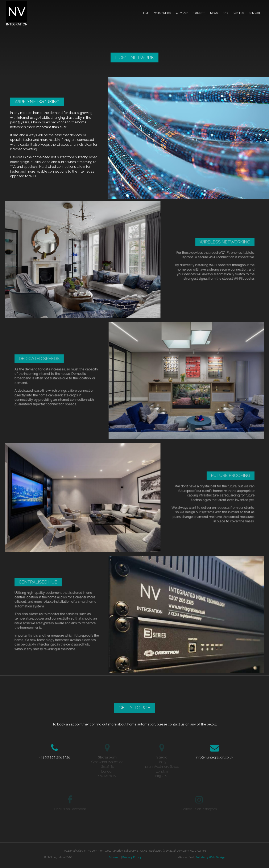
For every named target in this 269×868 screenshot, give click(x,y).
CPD (225, 13)
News (214, 13)
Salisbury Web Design (210, 857)
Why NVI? (182, 13)
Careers (238, 13)
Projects (199, 13)
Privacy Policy (132, 857)
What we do (162, 13)
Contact (254, 13)
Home (146, 13)
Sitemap (115, 857)
